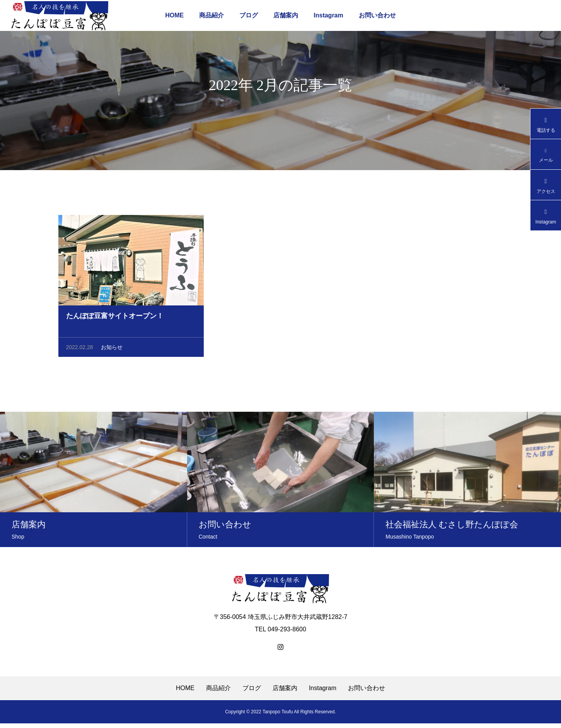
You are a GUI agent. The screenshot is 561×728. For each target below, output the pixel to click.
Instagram (328, 15)
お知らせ (112, 351)
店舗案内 (286, 15)
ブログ (249, 15)
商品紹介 (211, 15)
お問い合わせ (377, 15)
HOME (174, 15)
